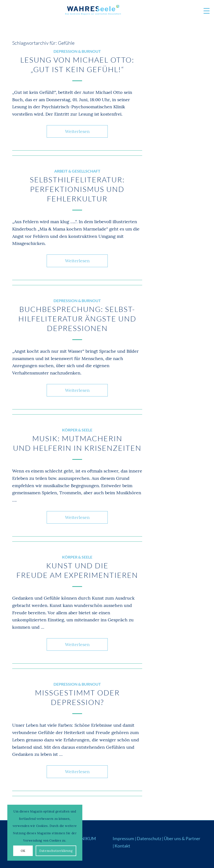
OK (23, 851)
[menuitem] (204, 11)
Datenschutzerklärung (56, 851)
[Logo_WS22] (93, 11)
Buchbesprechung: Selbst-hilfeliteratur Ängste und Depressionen (77, 319)
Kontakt (122, 846)
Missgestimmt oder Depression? (77, 697)
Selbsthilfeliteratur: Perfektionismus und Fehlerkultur (77, 189)
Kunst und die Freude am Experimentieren (77, 570)
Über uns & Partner (182, 838)
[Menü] (204, 11)
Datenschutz (149, 838)
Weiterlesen (77, 131)
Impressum (123, 838)
